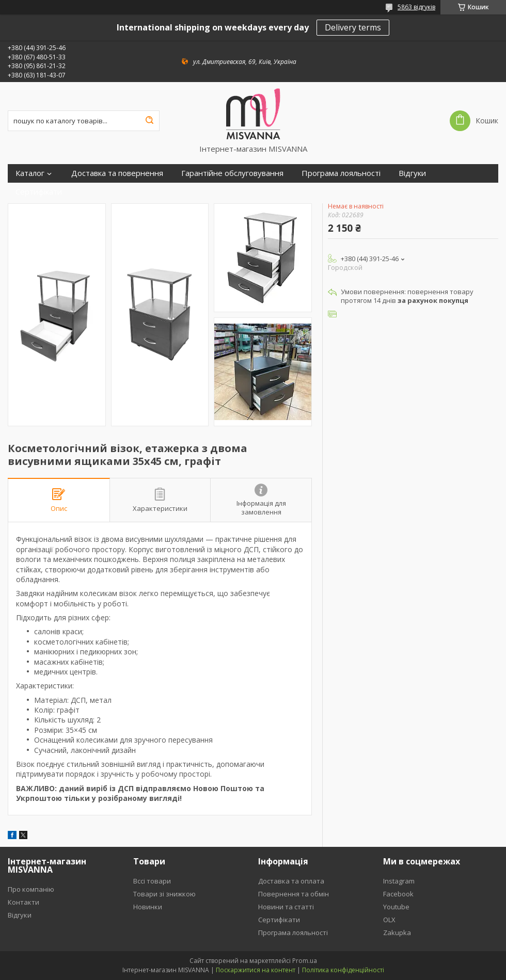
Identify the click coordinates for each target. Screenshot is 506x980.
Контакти (23, 902)
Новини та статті (286, 907)
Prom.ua (305, 961)
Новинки (148, 907)
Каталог (30, 173)
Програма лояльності (341, 173)
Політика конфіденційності (343, 970)
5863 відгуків (416, 7)
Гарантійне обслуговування (232, 173)
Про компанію (31, 889)
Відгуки (412, 173)
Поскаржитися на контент (256, 970)
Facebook (398, 894)
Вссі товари (152, 881)
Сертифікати (39, 192)
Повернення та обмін (294, 894)
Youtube (396, 907)
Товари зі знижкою (164, 894)
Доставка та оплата (291, 881)
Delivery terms (353, 27)
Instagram (399, 881)
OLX (389, 920)
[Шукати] (149, 121)
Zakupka (397, 933)
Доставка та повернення (117, 173)
